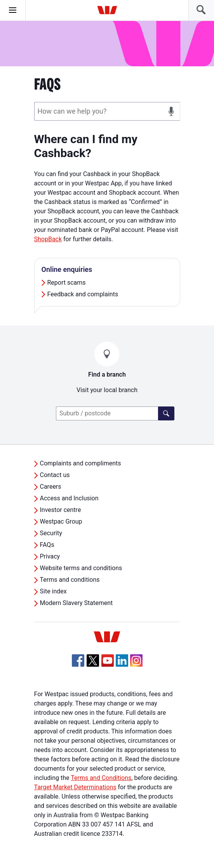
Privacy (50, 556)
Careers (51, 487)
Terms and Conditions (101, 778)
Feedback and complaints (83, 294)
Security (51, 533)
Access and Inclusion (69, 498)
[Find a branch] (166, 413)
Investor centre (61, 510)
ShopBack (48, 239)
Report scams (67, 283)
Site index (53, 591)
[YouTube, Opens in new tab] (108, 661)
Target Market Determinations (75, 787)
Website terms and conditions (81, 568)
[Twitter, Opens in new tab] (93, 661)
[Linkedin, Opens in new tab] (122, 661)
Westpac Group (61, 521)
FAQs (47, 545)
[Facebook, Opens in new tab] (78, 661)
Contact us (55, 475)
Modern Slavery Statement (77, 603)
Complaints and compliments (81, 463)
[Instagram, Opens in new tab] (136, 665)
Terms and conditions (70, 580)
